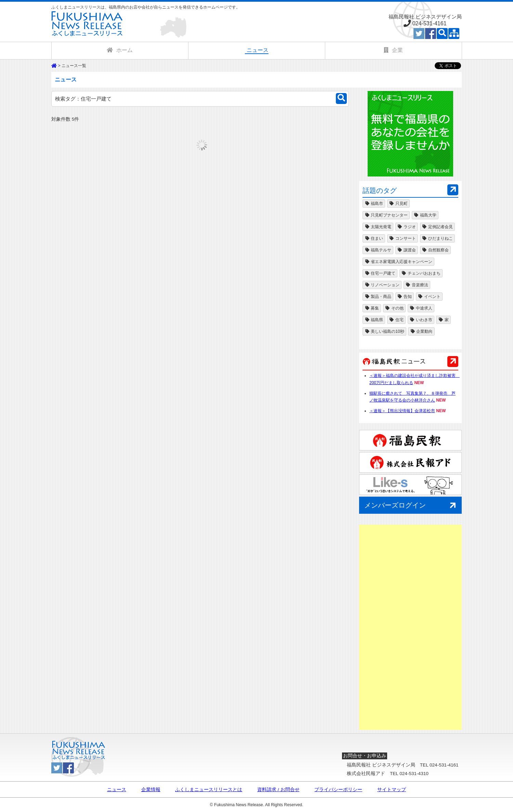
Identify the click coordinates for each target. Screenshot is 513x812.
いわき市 (421, 320)
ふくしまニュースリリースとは (209, 790)
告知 (405, 297)
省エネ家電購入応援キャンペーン (398, 262)
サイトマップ (392, 790)
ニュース (117, 790)
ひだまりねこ (437, 238)
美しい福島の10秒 (384, 331)
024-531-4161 (430, 23)
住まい (374, 238)
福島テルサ (378, 250)
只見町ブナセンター (386, 215)
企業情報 (151, 790)
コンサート (403, 238)
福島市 (374, 204)
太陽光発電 (378, 227)
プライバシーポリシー (338, 790)
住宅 (396, 320)
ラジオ (407, 227)
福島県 (374, 320)
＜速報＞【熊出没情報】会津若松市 (402, 411)
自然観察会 (435, 250)
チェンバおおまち (421, 273)
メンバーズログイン (411, 506)
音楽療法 (417, 285)
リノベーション (382, 285)
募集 (372, 308)
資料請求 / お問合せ (278, 790)
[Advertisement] (410, 627)
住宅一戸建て (380, 273)
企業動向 (421, 331)
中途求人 (421, 308)
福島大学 (425, 215)
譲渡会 (407, 250)
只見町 (398, 204)
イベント (429, 297)
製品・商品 (378, 297)
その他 (394, 308)
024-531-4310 (414, 774)
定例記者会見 (437, 227)
